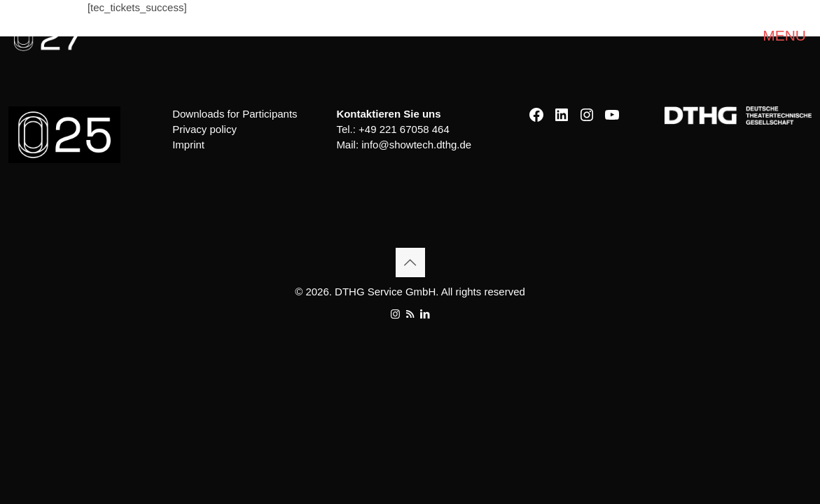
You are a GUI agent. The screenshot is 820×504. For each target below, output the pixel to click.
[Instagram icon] (395, 314)
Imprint (188, 145)
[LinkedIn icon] (425, 314)
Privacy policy (204, 129)
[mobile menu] (798, 36)
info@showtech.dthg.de (416, 145)
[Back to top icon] (410, 262)
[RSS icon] (410, 314)
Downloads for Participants (235, 114)
